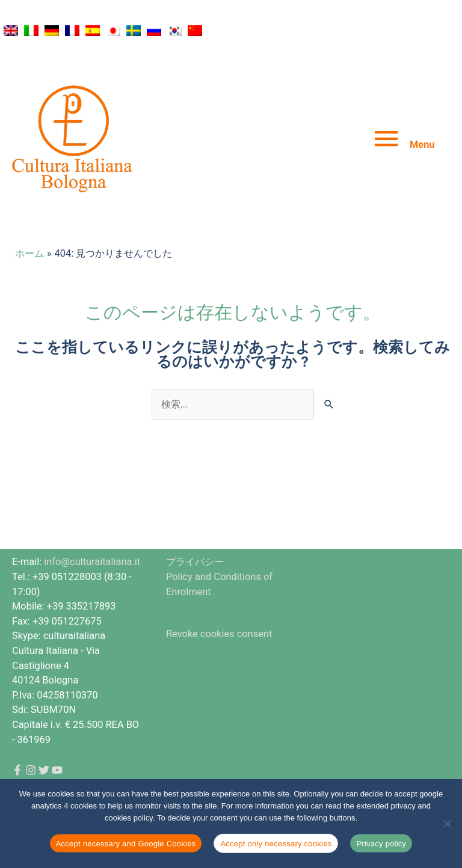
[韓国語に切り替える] (174, 31)
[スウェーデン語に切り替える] (134, 31)
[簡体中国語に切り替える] (195, 31)
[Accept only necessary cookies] (447, 824)
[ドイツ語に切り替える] (52, 31)
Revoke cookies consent (219, 634)
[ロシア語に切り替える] (154, 31)
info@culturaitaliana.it (92, 562)
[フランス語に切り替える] (72, 31)
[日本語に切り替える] (113, 31)
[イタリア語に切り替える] (31, 31)
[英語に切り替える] (11, 31)
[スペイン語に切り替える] (93, 31)
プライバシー (195, 562)
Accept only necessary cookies (276, 844)
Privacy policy (381, 844)
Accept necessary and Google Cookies (126, 844)
